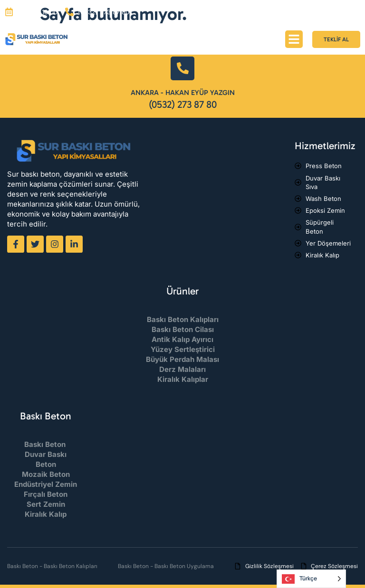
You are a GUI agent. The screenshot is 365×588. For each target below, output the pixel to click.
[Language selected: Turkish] (311, 579)
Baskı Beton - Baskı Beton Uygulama (166, 566)
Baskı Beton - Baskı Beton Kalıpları (52, 566)
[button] (294, 39)
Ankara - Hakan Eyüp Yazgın (183, 93)
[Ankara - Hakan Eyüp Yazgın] (182, 68)
